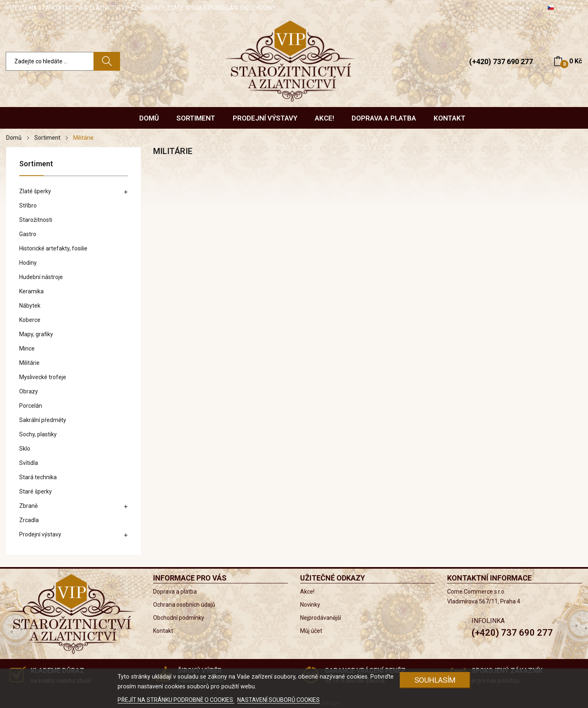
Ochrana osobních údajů (184, 605)
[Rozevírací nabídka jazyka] (565, 8)
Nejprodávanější (321, 618)
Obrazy (29, 391)
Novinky (310, 605)
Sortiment (36, 164)
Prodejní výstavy (40, 534)
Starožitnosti (36, 220)
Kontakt (163, 631)
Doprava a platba (175, 592)
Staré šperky (36, 491)
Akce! (307, 592)
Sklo (25, 449)
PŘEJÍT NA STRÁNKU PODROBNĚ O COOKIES (176, 700)
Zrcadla (29, 520)
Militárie (29, 363)
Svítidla (29, 463)
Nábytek (30, 306)
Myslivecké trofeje (43, 377)
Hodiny (28, 263)
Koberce (30, 320)
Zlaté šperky (35, 191)
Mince (27, 348)
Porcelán (31, 406)
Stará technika (38, 477)
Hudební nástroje (41, 277)
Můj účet (311, 631)
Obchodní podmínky (179, 618)
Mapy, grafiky (36, 334)
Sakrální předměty (43, 420)
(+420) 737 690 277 (501, 61)
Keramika (31, 291)
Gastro (28, 234)
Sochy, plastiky (38, 434)
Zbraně (28, 506)
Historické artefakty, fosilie (53, 248)
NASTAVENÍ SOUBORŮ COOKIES (278, 700)
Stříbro (28, 205)
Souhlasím (435, 680)
